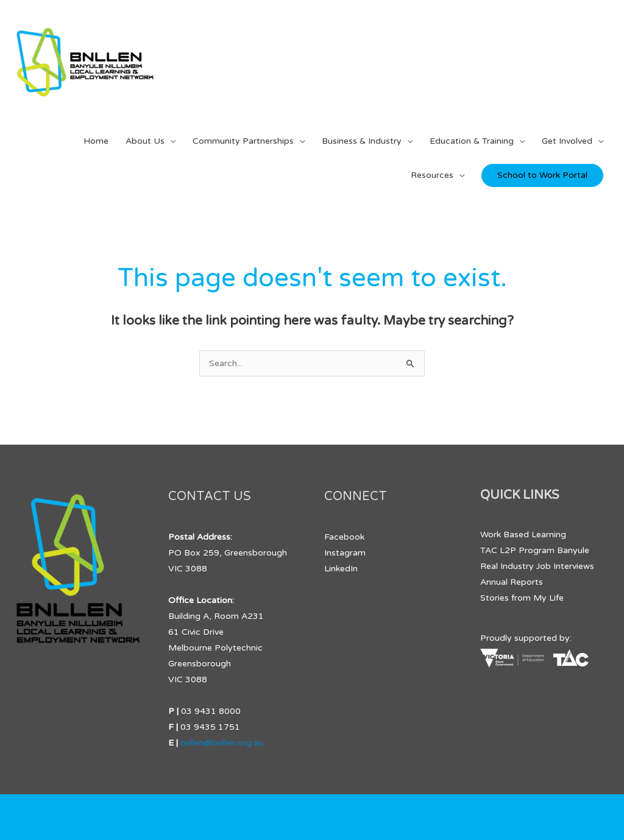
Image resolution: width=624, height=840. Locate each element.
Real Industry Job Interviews (537, 566)
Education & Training (472, 141)
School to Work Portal (542, 175)
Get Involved (567, 141)
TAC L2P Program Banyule (535, 550)
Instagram (345, 553)
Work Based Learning (523, 535)
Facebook (344, 537)
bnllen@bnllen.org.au (222, 743)
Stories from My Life (522, 598)
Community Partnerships (243, 141)
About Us (145, 141)
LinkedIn (341, 569)
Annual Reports (512, 582)
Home (96, 141)
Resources (432, 175)
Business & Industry (362, 141)
